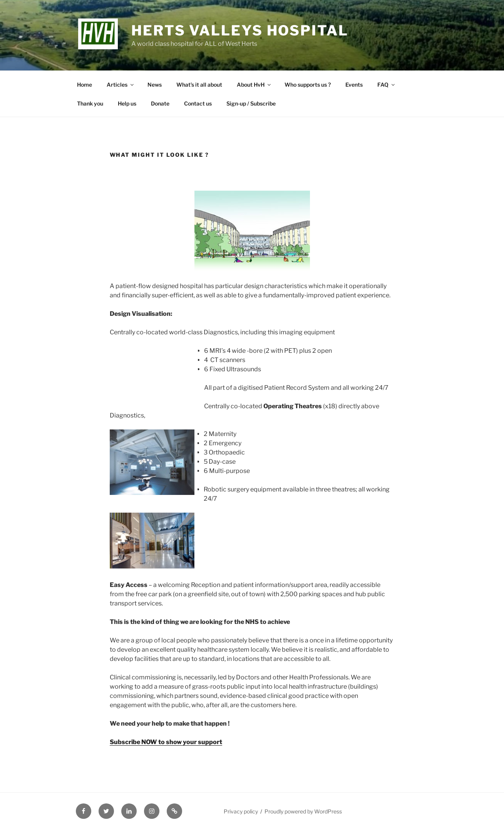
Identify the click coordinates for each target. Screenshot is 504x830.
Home (85, 85)
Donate (160, 103)
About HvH (254, 85)
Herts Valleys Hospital (240, 30)
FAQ (387, 85)
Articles (121, 85)
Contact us (198, 103)
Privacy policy (241, 811)
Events (354, 85)
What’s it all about (199, 85)
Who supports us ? (308, 85)
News (155, 85)
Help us (127, 103)
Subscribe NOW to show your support (166, 742)
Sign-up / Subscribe (251, 103)
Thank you (90, 103)
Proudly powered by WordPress (303, 811)
